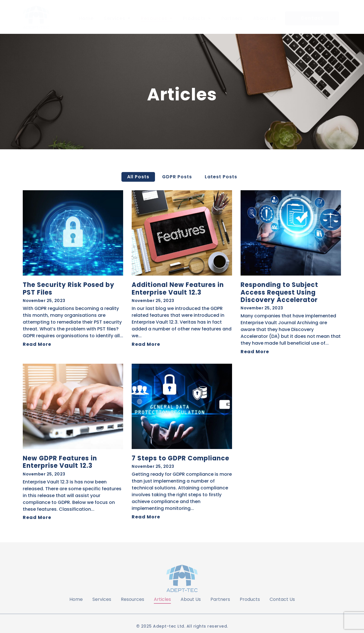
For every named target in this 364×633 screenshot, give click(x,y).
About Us (191, 599)
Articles (162, 599)
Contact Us (282, 599)
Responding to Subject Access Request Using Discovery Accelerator (279, 292)
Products (250, 599)
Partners (220, 599)
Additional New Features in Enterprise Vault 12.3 (178, 289)
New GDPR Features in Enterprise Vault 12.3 (60, 462)
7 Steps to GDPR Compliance (180, 458)
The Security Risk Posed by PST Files (69, 289)
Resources (133, 599)
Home (76, 599)
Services (102, 599)
